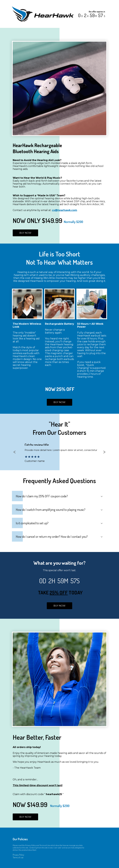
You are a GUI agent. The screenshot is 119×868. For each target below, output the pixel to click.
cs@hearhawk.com (65, 210)
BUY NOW (25, 233)
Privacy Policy (18, 855)
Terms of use (18, 857)
